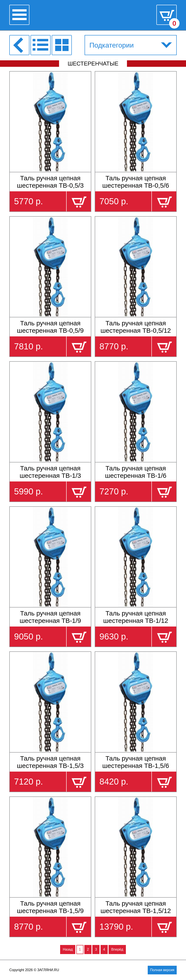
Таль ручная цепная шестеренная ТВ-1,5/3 (50, 762)
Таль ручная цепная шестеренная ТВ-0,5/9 (50, 327)
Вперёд (117, 949)
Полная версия (162, 970)
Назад (68, 949)
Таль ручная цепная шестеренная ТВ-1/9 (50, 617)
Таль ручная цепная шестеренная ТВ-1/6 (136, 472)
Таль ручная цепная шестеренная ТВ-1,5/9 (50, 907)
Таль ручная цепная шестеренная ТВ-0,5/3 (50, 182)
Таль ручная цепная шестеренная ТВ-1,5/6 (136, 762)
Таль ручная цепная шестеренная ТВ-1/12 (136, 617)
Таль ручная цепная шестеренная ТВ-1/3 (50, 472)
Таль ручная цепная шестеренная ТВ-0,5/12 (136, 327)
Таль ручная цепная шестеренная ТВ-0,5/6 (136, 182)
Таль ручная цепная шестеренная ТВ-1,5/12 (136, 907)
